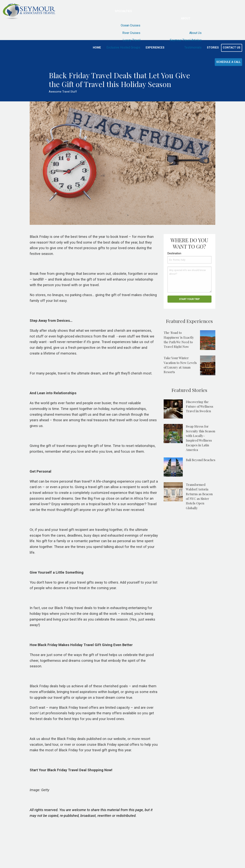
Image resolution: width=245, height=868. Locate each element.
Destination (174, 253)
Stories (213, 48)
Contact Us (232, 48)
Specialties (123, 11)
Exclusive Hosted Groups (123, 47)
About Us (195, 33)
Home (97, 48)
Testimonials (193, 47)
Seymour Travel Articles (186, 40)
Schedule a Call (228, 62)
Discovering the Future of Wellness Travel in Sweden (200, 406)
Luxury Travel (131, 40)
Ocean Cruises (131, 25)
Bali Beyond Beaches (201, 460)
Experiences (155, 48)
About (186, 18)
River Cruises (131, 33)
